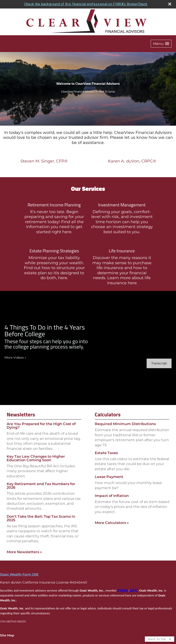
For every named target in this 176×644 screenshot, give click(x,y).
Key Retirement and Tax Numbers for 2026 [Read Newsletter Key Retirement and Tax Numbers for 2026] (41, 486)
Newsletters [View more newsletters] (21, 414)
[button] (161, 44)
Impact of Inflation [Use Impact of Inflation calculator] (112, 496)
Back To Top (160, 639)
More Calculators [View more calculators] (112, 523)
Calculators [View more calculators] (108, 414)
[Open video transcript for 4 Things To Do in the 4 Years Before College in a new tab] (159, 363)
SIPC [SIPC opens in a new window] (134, 590)
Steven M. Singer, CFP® (44, 161)
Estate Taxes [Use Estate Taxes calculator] (106, 453)
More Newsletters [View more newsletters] (24, 552)
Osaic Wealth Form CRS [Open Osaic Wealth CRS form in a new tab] (19, 574)
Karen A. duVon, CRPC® (132, 161)
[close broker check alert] (170, 4)
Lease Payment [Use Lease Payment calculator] (109, 477)
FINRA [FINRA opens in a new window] (123, 590)
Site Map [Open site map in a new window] (7, 635)
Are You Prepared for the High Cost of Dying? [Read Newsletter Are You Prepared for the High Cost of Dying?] (41, 426)
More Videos (15, 357)
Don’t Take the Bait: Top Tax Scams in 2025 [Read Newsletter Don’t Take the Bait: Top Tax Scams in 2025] (41, 518)
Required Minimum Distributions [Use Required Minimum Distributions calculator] (125, 424)
